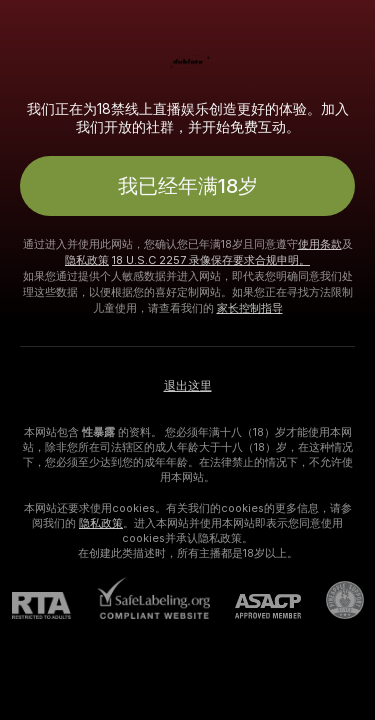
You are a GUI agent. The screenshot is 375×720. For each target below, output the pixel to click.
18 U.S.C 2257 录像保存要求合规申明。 (211, 260)
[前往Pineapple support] (332, 600)
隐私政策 (87, 260)
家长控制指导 (250, 308)
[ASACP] (255, 606)
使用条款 (320, 244)
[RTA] (54, 605)
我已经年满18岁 (188, 186)
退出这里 (188, 386)
